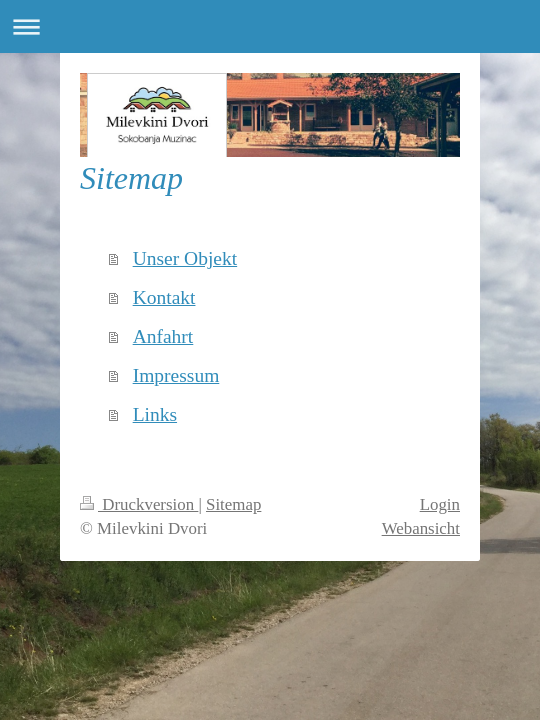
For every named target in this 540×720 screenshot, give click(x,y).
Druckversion (139, 504)
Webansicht (421, 528)
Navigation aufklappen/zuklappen (270, 26)
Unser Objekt (185, 258)
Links (155, 414)
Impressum (176, 375)
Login (440, 504)
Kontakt (164, 297)
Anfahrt (163, 336)
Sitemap (233, 504)
